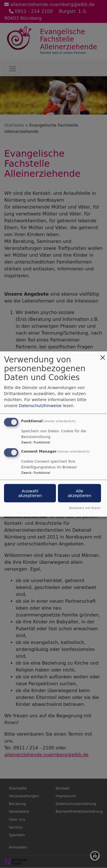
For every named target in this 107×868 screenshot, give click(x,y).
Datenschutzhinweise (40, 406)
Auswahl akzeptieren (30, 493)
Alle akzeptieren (79, 493)
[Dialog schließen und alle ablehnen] (103, 355)
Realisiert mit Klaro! (85, 508)
